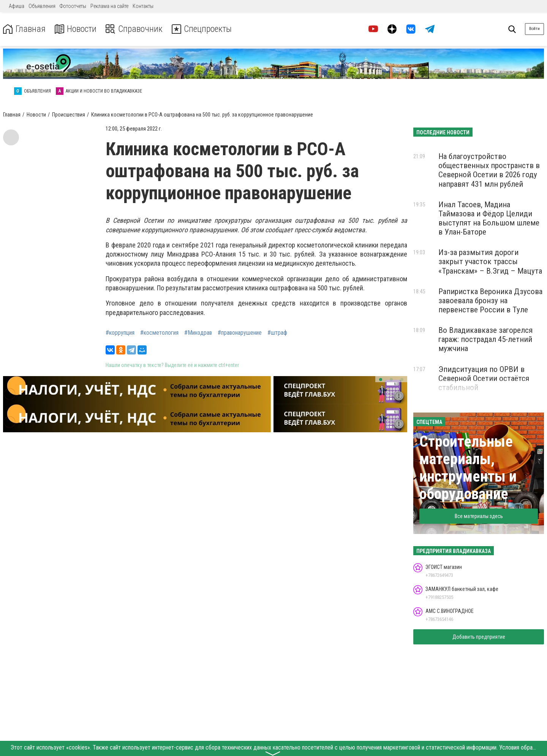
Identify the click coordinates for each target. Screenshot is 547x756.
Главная (24, 29)
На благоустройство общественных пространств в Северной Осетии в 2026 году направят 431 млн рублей (489, 170)
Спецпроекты (203, 29)
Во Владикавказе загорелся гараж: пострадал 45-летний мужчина (485, 339)
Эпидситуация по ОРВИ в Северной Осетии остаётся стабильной (484, 378)
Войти (534, 29)
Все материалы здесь (479, 516)
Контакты (143, 6)
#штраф (277, 333)
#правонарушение (240, 333)
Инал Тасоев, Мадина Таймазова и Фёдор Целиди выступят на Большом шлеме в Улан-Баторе (489, 218)
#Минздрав (198, 333)
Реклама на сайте (109, 6)
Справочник (134, 29)
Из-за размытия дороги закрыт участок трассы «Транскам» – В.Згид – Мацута (490, 261)
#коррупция (120, 333)
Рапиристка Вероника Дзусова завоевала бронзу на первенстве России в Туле (490, 301)
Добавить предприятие (479, 637)
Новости (75, 29)
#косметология (159, 333)
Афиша (17, 6)
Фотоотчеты (73, 6)
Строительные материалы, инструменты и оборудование (468, 468)
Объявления (42, 6)
